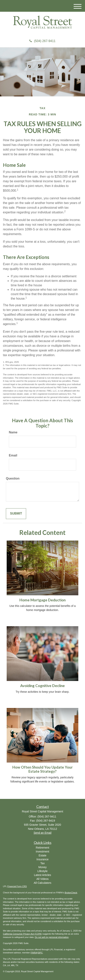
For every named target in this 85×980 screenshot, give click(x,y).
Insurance (42, 859)
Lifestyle (42, 871)
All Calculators (42, 883)
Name (13, 432)
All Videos (42, 879)
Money (42, 867)
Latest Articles (42, 875)
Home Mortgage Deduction (42, 600)
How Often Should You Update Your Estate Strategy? (42, 769)
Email (13, 455)
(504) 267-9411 (42, 41)
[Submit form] (16, 514)
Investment (42, 852)
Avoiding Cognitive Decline (42, 686)
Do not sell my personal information (52, 937)
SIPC (40, 953)
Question (13, 478)
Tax (43, 863)
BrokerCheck (71, 893)
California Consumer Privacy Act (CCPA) (22, 934)
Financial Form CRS (17, 886)
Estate (43, 855)
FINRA (34, 953)
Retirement (42, 848)
